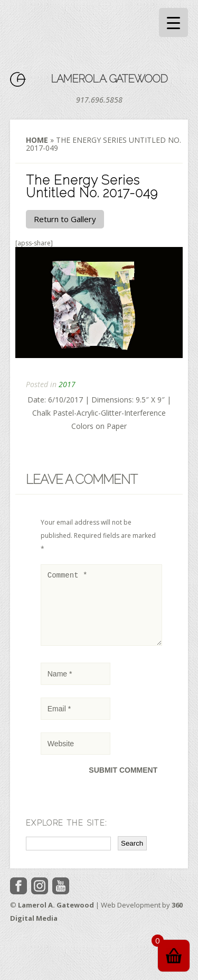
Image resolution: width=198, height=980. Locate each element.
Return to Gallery (65, 219)
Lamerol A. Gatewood (109, 79)
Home (37, 140)
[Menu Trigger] (173, 22)
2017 (67, 384)
